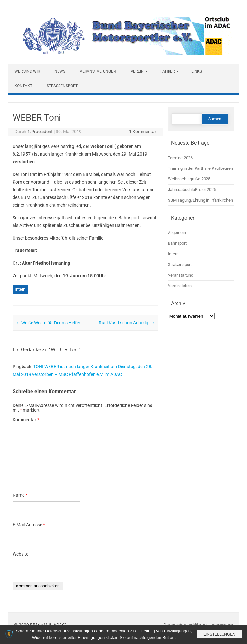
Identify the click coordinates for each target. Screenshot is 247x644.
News (60, 71)
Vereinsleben (180, 286)
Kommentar (26, 420)
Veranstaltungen (98, 71)
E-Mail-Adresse (29, 525)
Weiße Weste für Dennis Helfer (48, 323)
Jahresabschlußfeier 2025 (192, 190)
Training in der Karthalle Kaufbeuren (200, 168)
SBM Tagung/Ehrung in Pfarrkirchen (200, 200)
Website (20, 554)
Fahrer (168, 71)
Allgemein (177, 233)
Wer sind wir (27, 71)
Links (197, 71)
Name (20, 495)
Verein (137, 71)
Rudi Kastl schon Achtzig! (127, 323)
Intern (20, 289)
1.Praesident (40, 132)
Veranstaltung (181, 275)
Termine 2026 (180, 158)
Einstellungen (219, 634)
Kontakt (23, 86)
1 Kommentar (143, 132)
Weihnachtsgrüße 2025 (189, 179)
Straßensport (62, 86)
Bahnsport (177, 243)
